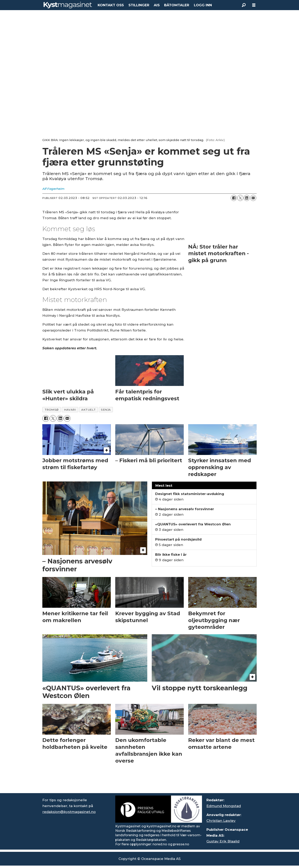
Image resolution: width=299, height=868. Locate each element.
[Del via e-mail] (253, 198)
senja (106, 410)
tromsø (52, 410)
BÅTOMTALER (177, 5)
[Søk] (244, 5)
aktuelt (88, 410)
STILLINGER (139, 5)
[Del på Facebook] (234, 198)
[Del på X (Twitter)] (240, 198)
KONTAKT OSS (111, 5)
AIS (157, 5)
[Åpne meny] (254, 5)
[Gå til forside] (68, 5)
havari (70, 410)
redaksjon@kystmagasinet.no (69, 812)
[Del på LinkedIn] (247, 198)
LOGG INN (203, 5)
